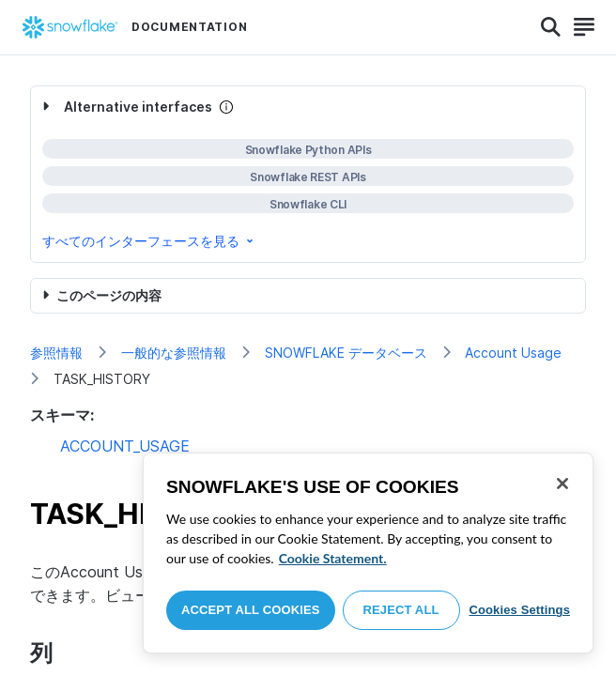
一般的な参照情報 (174, 353)
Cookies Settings (519, 610)
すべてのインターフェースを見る (149, 241)
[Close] (562, 484)
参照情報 (56, 353)
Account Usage (513, 353)
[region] (368, 553)
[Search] (551, 27)
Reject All (401, 610)
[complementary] (308, 174)
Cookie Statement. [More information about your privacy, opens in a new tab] (333, 558)
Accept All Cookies (251, 610)
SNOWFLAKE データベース (346, 353)
